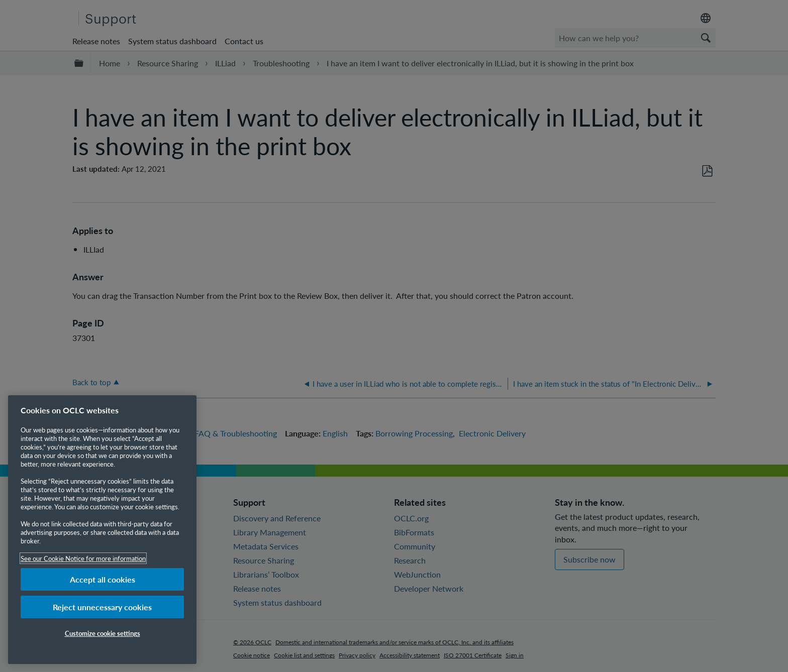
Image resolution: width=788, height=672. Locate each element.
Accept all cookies (103, 579)
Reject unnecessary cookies (102, 607)
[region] (102, 530)
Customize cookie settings (103, 633)
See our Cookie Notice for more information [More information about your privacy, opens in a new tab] (83, 558)
